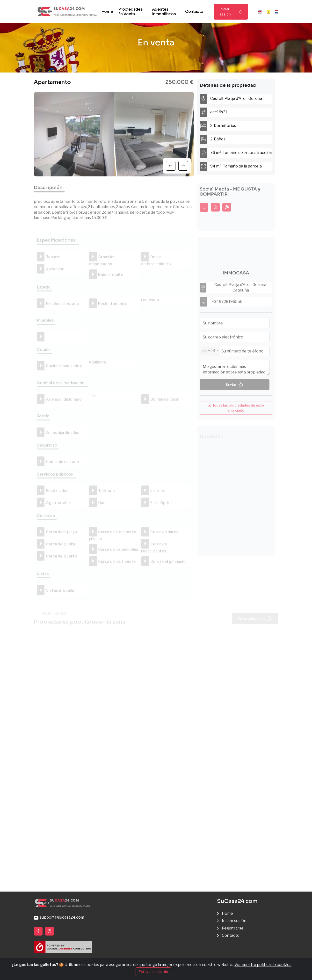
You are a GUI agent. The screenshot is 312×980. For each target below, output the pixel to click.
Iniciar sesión (231, 12)
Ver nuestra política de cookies (263, 965)
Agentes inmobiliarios (164, 12)
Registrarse (233, 928)
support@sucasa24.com (59, 917)
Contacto (194, 11)
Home (107, 11)
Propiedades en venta (131, 12)
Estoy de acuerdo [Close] (153, 972)
